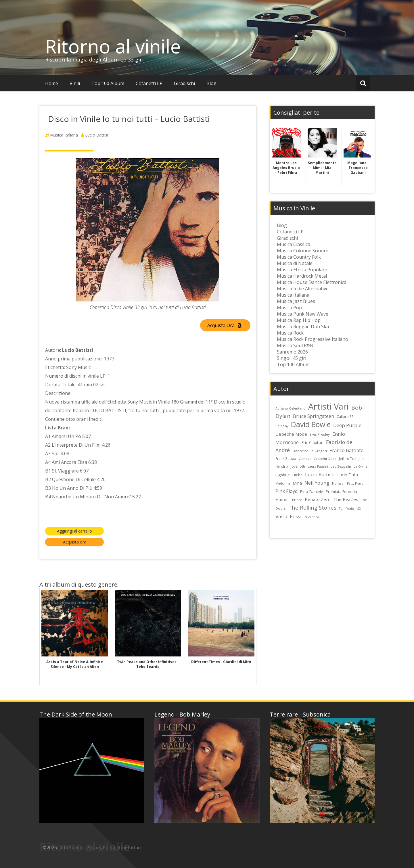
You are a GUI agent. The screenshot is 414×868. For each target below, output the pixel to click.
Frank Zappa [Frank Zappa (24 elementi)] (286, 458)
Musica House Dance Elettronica (312, 282)
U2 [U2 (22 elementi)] (359, 508)
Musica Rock (290, 333)
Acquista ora (75, 542)
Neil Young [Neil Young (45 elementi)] (317, 483)
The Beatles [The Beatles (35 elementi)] (346, 499)
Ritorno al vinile (113, 46)
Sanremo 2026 (292, 352)
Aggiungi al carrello (74, 531)
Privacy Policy (101, 848)
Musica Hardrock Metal (302, 276)
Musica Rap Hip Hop (299, 320)
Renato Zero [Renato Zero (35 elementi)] (318, 499)
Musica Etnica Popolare (302, 270)
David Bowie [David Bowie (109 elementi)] (311, 424)
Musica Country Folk (299, 257)
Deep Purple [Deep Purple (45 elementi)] (347, 425)
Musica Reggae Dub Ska (303, 327)
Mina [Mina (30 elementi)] (297, 483)
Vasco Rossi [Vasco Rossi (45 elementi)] (289, 516)
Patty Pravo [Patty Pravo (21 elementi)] (355, 483)
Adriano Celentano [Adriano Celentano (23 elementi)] (291, 408)
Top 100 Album (108, 83)
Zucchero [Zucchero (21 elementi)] (312, 517)
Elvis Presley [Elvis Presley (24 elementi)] (320, 434)
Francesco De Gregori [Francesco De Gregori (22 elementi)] (310, 451)
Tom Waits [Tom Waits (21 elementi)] (347, 508)
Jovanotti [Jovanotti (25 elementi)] (298, 466)
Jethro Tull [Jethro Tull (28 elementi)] (348, 458)
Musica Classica (294, 244)
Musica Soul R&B (295, 345)
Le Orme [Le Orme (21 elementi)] (361, 466)
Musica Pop (289, 308)
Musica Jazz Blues (296, 301)
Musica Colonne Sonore (303, 251)
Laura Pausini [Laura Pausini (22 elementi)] (318, 466)
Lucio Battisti (97, 135)
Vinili (75, 83)
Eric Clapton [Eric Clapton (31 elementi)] (312, 442)
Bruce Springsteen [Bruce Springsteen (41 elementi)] (314, 416)
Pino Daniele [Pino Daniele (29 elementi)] (312, 491)
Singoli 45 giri (292, 358)
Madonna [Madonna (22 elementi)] (283, 483)
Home (52, 83)
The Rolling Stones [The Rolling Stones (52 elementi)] (312, 507)
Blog (211, 83)
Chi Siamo (72, 848)
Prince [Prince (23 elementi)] (297, 500)
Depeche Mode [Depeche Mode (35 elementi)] (291, 434)
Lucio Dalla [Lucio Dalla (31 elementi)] (348, 475)
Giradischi (184, 83)
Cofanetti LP (149, 83)
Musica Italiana (64, 135)
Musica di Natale (295, 263)
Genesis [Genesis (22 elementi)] (305, 459)
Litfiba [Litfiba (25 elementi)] (297, 475)
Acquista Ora (225, 325)
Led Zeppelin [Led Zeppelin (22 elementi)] (341, 466)
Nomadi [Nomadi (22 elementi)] (338, 483)
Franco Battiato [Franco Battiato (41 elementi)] (347, 450)
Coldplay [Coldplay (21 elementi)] (282, 426)
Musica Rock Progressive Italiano (313, 339)
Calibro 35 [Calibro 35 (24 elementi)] (345, 416)
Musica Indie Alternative (303, 289)
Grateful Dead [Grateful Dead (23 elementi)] (325, 459)
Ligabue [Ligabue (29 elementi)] (283, 475)
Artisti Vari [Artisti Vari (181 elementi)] (328, 406)
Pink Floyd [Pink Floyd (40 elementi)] (286, 491)
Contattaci (130, 848)
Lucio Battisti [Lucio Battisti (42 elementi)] (320, 474)
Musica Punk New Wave (303, 314)
